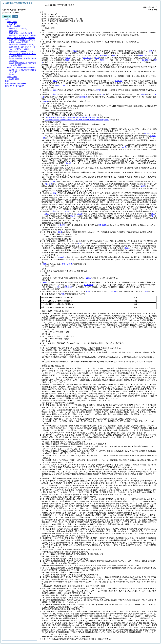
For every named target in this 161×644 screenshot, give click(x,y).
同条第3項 (102, 225)
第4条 (45, 282)
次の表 (114, 292)
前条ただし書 (67, 264)
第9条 (60, 232)
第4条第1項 (88, 285)
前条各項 (61, 225)
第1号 (124, 147)
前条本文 (61, 257)
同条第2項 (68, 287)
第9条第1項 (104, 55)
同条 (151, 51)
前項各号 (118, 81)
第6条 (88, 278)
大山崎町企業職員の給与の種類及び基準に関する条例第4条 (77, 120)
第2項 (102, 94)
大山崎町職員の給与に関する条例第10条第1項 (72, 117)
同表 (63, 294)
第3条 (88, 292)
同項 (59, 287)
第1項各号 (84, 97)
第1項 (55, 90)
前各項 (45, 101)
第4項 (114, 55)
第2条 (75, 51)
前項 (55, 81)
